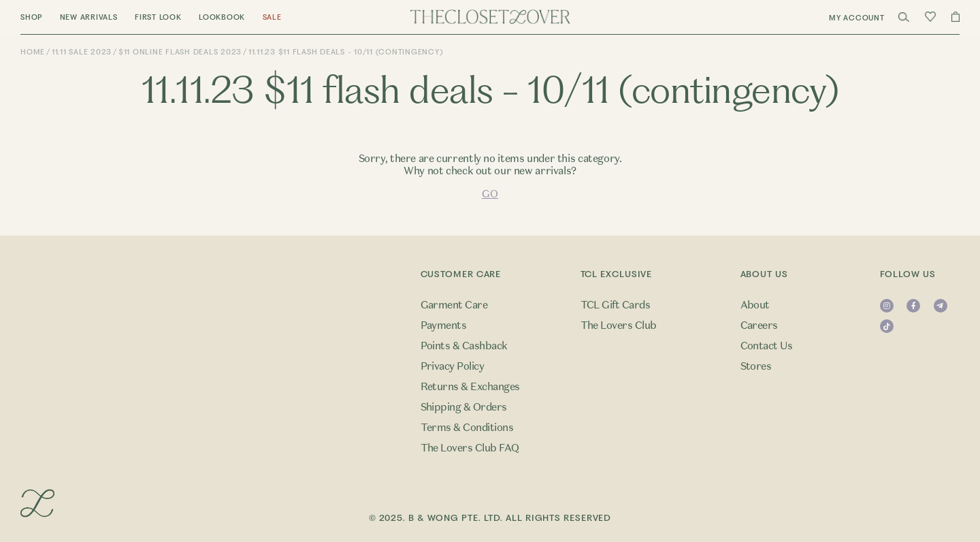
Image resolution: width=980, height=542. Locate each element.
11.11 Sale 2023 (82, 52)
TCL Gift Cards (616, 305)
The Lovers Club (619, 325)
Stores (756, 366)
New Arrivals (89, 17)
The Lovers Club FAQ (470, 448)
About (755, 305)
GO (490, 194)
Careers (759, 325)
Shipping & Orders (464, 407)
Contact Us (767, 346)
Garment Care (454, 305)
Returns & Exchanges (470, 387)
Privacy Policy (453, 366)
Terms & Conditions (467, 428)
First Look (158, 17)
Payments (444, 325)
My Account (857, 18)
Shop (31, 17)
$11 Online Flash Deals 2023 (180, 52)
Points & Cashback (464, 346)
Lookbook (222, 17)
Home (33, 52)
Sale (272, 17)
